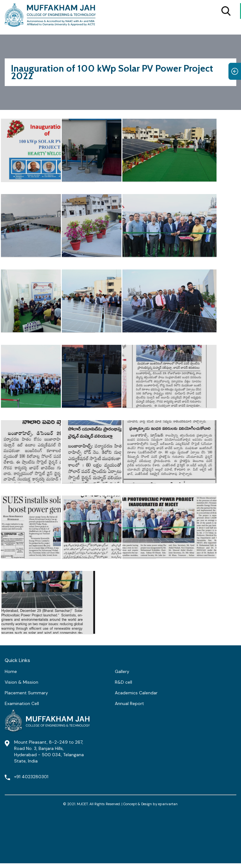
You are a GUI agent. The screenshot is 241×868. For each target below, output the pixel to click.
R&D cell (123, 682)
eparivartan (168, 804)
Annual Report (129, 703)
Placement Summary (26, 693)
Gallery (122, 671)
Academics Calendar (136, 693)
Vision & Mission (21, 682)
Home (11, 671)
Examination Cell (22, 703)
